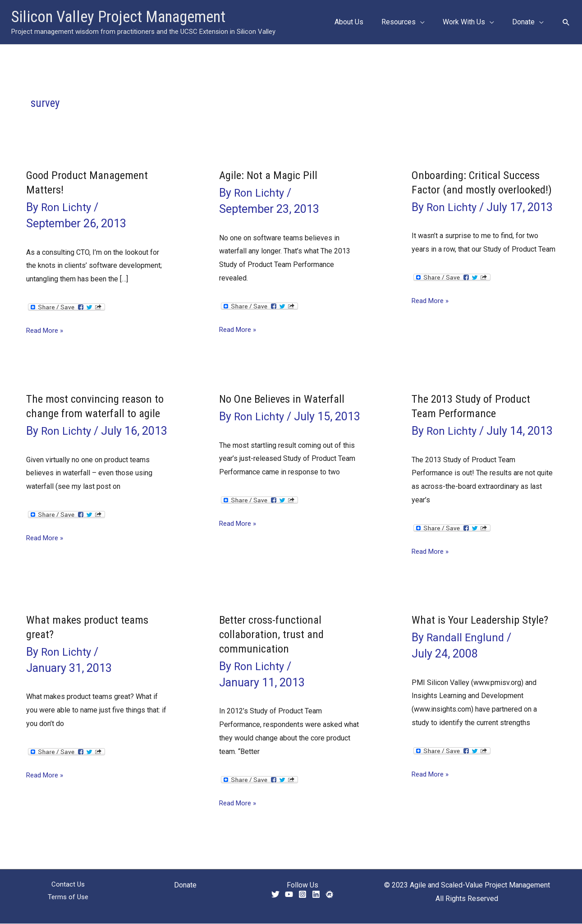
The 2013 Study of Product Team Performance (474, 406)
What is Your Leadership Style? (483, 621)
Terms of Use (68, 899)
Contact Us (68, 885)
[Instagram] (302, 895)
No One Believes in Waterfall (285, 399)
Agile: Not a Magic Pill (270, 175)
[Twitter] (275, 895)
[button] (566, 22)
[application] (429, 22)
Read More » (46, 331)
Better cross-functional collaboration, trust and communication (273, 635)
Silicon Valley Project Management (118, 17)
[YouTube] (289, 895)
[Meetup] (330, 895)
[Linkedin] (316, 895)
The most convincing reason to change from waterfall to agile (92, 413)
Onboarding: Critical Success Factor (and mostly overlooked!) (479, 189)
